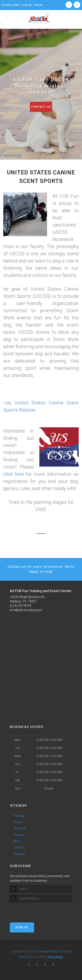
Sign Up (22, 927)
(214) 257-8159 (21, 606)
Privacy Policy (48, 951)
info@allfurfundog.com (26, 610)
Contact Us (41, 107)
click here (14, 474)
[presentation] (33, 910)
